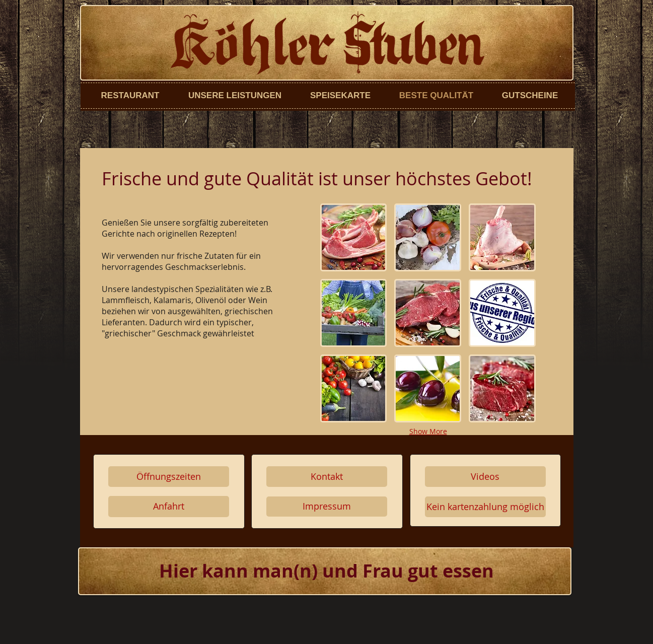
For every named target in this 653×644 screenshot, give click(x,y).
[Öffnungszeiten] (169, 477)
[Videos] (485, 477)
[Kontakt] (327, 477)
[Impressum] (327, 507)
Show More (428, 431)
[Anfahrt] (169, 507)
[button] (354, 237)
